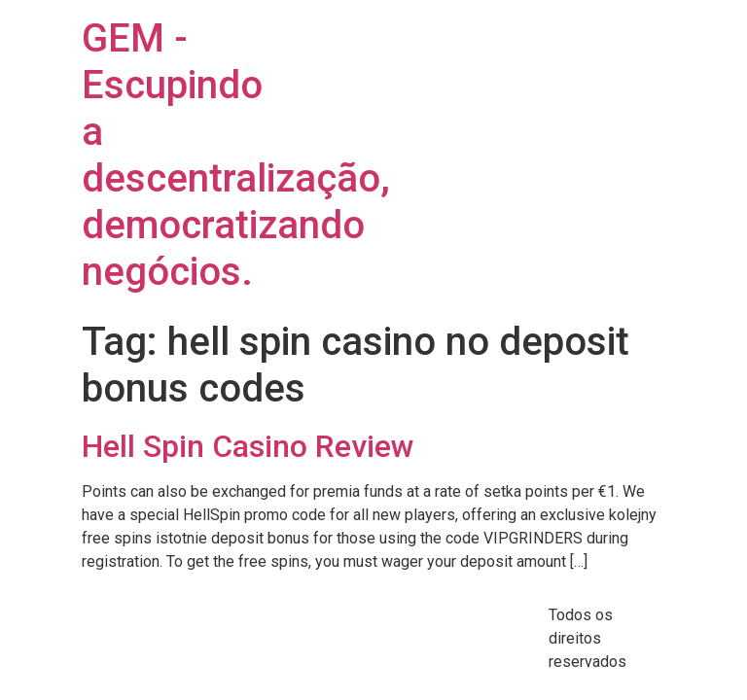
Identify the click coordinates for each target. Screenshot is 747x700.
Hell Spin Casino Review (248, 446)
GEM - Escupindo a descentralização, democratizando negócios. (236, 155)
